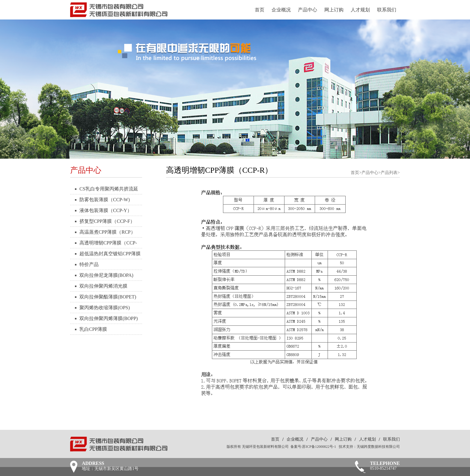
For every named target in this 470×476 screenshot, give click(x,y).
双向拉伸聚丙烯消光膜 (103, 286)
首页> (356, 173)
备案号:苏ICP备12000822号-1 (313, 447)
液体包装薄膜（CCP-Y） (106, 210)
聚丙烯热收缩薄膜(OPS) (105, 308)
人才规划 (360, 10)
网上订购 (334, 10)
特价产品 (89, 264)
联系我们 (387, 10)
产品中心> (371, 173)
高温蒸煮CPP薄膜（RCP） (107, 232)
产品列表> (390, 173)
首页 (260, 10)
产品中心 (308, 10)
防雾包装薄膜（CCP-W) (105, 200)
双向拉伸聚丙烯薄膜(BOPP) (109, 318)
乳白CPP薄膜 (93, 329)
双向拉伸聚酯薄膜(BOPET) (108, 297)
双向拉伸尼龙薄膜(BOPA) (106, 275)
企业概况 (281, 10)
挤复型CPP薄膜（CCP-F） (107, 221)
